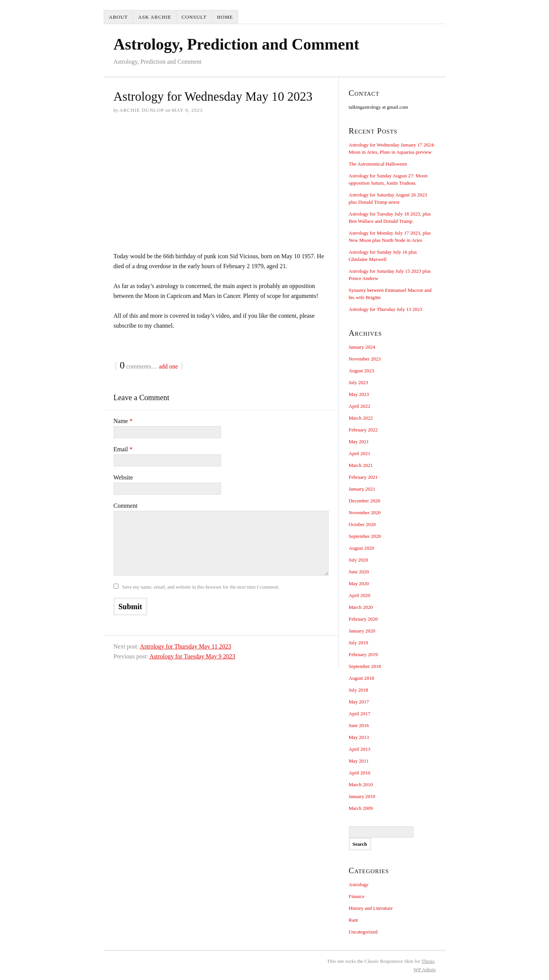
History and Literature (371, 908)
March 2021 (361, 465)
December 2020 (365, 501)
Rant (354, 920)
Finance (357, 896)
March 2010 (361, 784)
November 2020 (365, 513)
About (119, 17)
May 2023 (359, 394)
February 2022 (363, 430)
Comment (126, 506)
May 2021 (359, 442)
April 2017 (360, 714)
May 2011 (359, 761)
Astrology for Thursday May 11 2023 (186, 646)
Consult (194, 17)
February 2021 (363, 477)
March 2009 (361, 808)
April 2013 (360, 749)
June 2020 (359, 572)
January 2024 (362, 347)
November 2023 (365, 359)
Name (123, 421)
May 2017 (359, 702)
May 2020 (359, 583)
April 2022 (360, 406)
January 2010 (362, 796)
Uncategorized (363, 932)
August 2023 (362, 371)
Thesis (428, 961)
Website (123, 477)
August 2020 (362, 548)
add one (169, 366)
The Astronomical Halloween (378, 164)
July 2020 (359, 560)
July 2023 (359, 382)
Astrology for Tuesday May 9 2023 (192, 656)
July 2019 (359, 643)
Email (123, 449)
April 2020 (360, 595)
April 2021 (360, 453)
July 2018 (359, 690)
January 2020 (362, 631)
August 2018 (362, 678)
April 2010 (360, 773)
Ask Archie (155, 17)
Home (225, 17)
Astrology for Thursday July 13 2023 (386, 309)
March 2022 (361, 418)
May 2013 (359, 737)
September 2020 (365, 536)
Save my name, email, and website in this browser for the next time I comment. (201, 587)
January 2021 (362, 489)
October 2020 (362, 524)
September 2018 (365, 666)
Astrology (359, 884)
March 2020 (361, 607)
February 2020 (363, 619)
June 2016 (359, 725)
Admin (425, 970)
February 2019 (363, 654)
